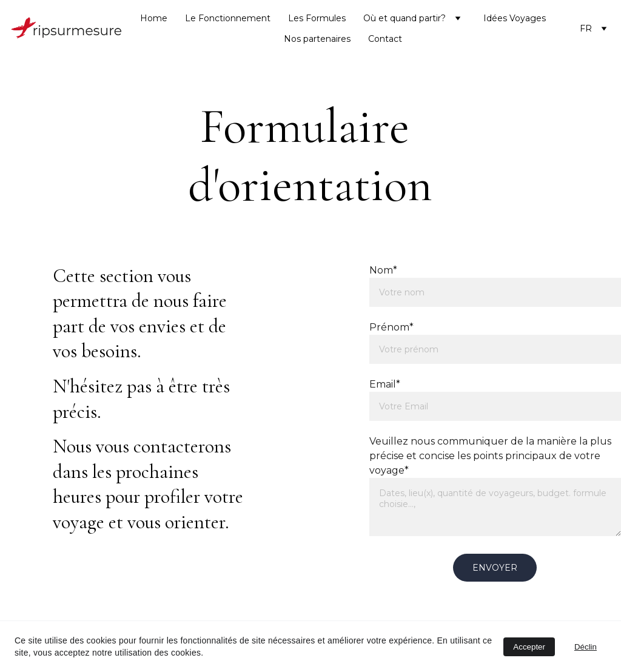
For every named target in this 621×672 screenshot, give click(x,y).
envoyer (495, 568)
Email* (385, 384)
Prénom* (391, 327)
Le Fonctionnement (228, 18)
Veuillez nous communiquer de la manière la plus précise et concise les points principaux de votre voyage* (490, 456)
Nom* (383, 270)
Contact (385, 39)
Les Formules (317, 18)
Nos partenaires (317, 39)
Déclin (586, 647)
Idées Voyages (515, 18)
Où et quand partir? (404, 18)
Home (154, 18)
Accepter (529, 647)
